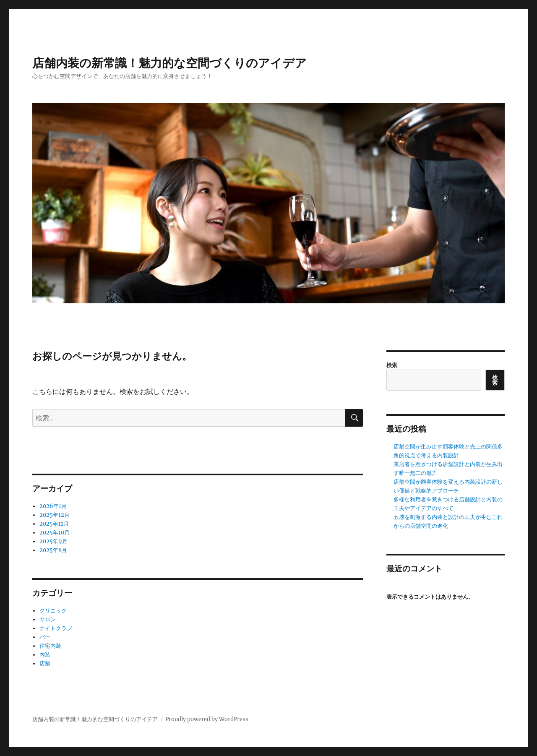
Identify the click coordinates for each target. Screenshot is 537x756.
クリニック (53, 611)
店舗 (45, 663)
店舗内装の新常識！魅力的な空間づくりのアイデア (169, 63)
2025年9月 (53, 541)
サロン (48, 619)
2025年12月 (55, 515)
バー (45, 637)
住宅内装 (50, 646)
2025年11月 (54, 524)
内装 (45, 655)
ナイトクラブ (56, 628)
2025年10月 (55, 533)
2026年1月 (53, 506)
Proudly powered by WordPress (207, 719)
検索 (392, 365)
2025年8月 (53, 550)
